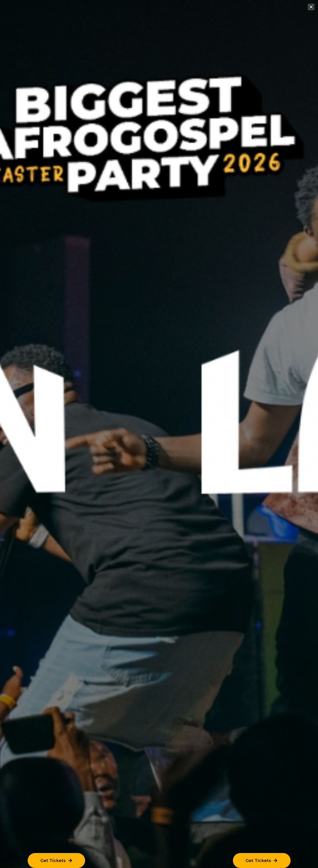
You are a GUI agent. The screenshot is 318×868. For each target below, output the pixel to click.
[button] (311, 7)
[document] (159, 434)
